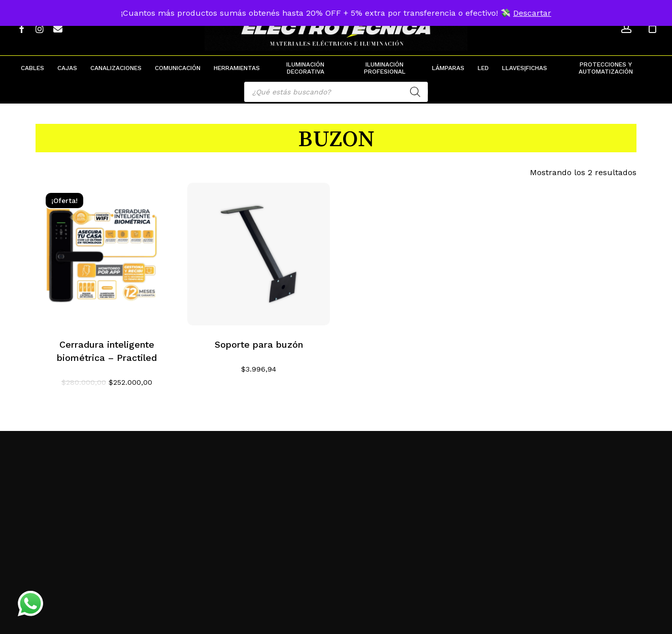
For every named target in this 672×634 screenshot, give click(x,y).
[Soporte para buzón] (259, 254)
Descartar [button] (532, 13)
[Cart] (652, 28)
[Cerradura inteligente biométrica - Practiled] (107, 254)
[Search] (415, 92)
